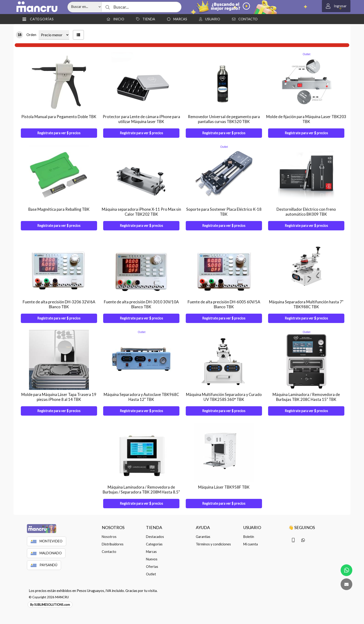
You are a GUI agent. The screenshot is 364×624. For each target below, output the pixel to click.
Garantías (203, 537)
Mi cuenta (251, 544)
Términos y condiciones (213, 544)
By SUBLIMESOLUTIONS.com (50, 605)
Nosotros (109, 537)
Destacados (155, 537)
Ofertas (152, 567)
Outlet (151, 574)
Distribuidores (113, 544)
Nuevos (152, 559)
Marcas (176, 19)
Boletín (249, 537)
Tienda (144, 19)
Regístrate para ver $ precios (59, 133)
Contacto (244, 19)
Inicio (114, 19)
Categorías (154, 544)
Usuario (208, 19)
